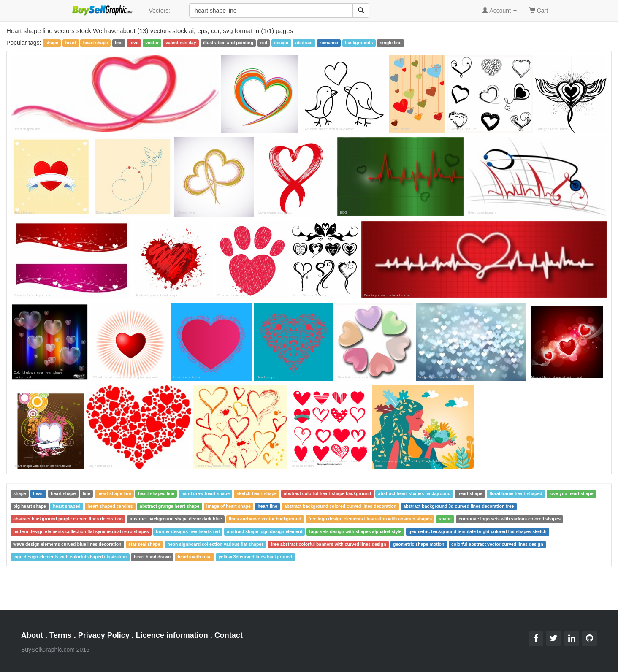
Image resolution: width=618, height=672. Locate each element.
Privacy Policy (104, 635)
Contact (229, 635)
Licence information (172, 635)
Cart (539, 10)
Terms (61, 635)
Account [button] (499, 11)
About (32, 635)
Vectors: (159, 11)
